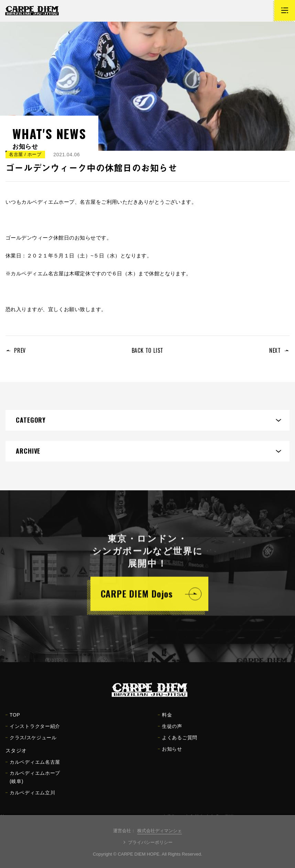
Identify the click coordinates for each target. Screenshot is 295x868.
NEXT (275, 350)
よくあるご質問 (178, 742)
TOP (13, 719)
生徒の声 (170, 730)
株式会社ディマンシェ (160, 831)
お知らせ (170, 753)
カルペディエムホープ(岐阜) (33, 781)
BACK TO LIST (148, 350)
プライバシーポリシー (150, 842)
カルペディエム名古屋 (33, 766)
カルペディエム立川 (30, 797)
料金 (165, 719)
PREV (20, 350)
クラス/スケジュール (31, 742)
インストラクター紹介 (33, 730)
